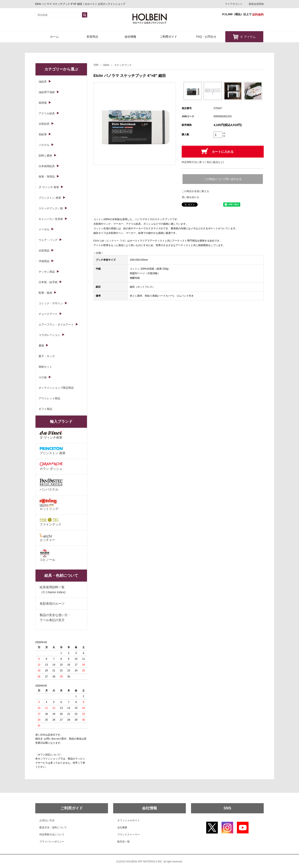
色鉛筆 (43, 134)
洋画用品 (44, 261)
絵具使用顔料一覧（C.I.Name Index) (53, 590)
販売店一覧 (124, 842)
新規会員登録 (256, 4)
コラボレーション (49, 335)
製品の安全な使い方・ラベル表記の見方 (55, 617)
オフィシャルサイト (129, 820)
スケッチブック (123, 65)
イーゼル (44, 229)
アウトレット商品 (49, 398)
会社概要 (122, 827)
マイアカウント (234, 4)
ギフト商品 (45, 409)
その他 (43, 377)
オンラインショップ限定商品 (56, 388)
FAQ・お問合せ (206, 37)
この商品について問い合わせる (223, 179)
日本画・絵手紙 (48, 282)
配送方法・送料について (53, 827)
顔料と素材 (45, 156)
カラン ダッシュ (51, 466)
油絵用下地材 (47, 92)
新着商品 (92, 37)
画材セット (45, 367)
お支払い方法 (47, 820)
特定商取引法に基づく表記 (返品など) (203, 162)
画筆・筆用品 (47, 177)
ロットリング (49, 504)
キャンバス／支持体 (51, 219)
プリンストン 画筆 (50, 198)
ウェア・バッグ (48, 240)
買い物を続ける (190, 197)
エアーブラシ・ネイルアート (56, 325)
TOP (96, 65)
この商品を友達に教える (195, 191)
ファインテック (51, 522)
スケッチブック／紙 (51, 208)
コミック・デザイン (51, 303)
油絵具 (43, 82)
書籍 (41, 346)
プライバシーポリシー (52, 842)
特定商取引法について (52, 835)
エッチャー (47, 538)
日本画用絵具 (47, 166)
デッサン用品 (47, 272)
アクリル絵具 (47, 113)
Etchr (106, 65)
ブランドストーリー (129, 835)
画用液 (43, 103)
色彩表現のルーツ (52, 604)
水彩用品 (44, 251)
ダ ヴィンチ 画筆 (49, 187)
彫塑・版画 (45, 293)
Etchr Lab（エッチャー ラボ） (110, 241)
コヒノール (47, 555)
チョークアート (48, 314)
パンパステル (51, 484)
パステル (44, 145)
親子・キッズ (47, 356)
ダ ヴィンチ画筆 (51, 435)
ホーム (54, 37)
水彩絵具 (44, 124)
